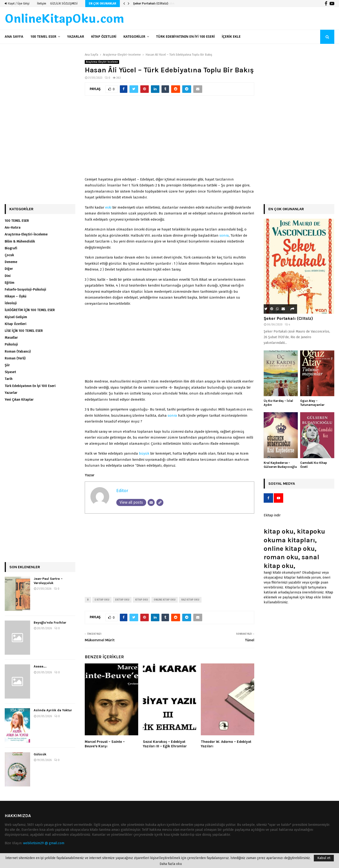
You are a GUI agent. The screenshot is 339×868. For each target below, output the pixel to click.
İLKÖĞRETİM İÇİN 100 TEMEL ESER (30, 310)
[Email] (151, 502)
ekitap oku (122, 600)
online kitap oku (165, 600)
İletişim (42, 4)
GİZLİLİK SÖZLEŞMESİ (64, 4)
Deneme (11, 262)
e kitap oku (102, 600)
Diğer (9, 269)
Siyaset (10, 372)
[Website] (160, 502)
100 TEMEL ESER (43, 37)
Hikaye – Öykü (16, 296)
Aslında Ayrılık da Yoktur (53, 710)
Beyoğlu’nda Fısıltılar (50, 623)
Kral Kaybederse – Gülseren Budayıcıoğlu (280, 465)
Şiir (7, 365)
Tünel (250, 640)
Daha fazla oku (171, 864)
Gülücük (40, 754)
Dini (8, 276)
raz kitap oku (190, 600)
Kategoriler (134, 37)
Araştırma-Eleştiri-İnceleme (102, 62)
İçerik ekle (231, 37)
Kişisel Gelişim (16, 317)
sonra (224, 235)
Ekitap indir (272, 515)
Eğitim (10, 283)
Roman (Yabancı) (18, 352)
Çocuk (9, 255)
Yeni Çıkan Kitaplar (19, 400)
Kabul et (324, 858)
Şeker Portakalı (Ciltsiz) (150, 3)
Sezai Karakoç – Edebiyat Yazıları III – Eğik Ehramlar (165, 744)
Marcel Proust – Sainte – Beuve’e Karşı (105, 744)
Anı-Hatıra (13, 228)
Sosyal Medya (282, 483)
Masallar (11, 338)
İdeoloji (11, 303)
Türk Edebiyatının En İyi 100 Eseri (186, 37)
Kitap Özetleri (104, 37)
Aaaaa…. (40, 666)
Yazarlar (76, 37)
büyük (144, 453)
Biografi (11, 248)
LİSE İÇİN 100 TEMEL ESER (24, 331)
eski (108, 207)
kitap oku (141, 600)
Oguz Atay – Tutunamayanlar (312, 403)
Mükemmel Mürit (100, 640)
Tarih (9, 379)
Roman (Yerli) (15, 358)
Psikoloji (11, 344)
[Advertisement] (169, 139)
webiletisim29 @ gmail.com (44, 843)
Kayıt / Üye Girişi (17, 4)
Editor (122, 491)
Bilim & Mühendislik (20, 241)
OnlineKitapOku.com (64, 19)
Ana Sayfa (14, 37)
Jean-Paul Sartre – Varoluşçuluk (48, 581)
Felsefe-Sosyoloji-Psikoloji (25, 290)
